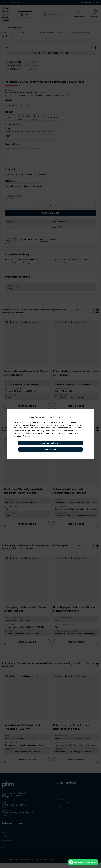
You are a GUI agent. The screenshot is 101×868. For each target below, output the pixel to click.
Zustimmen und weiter (51, 443)
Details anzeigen (51, 449)
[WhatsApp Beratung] (83, 862)
